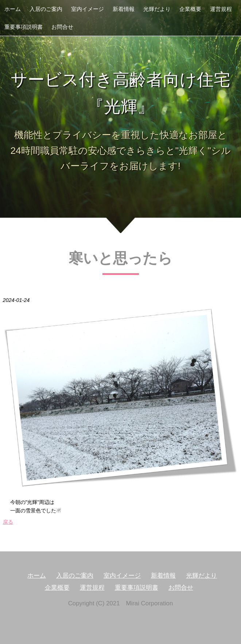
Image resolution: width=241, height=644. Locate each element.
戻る (8, 522)
